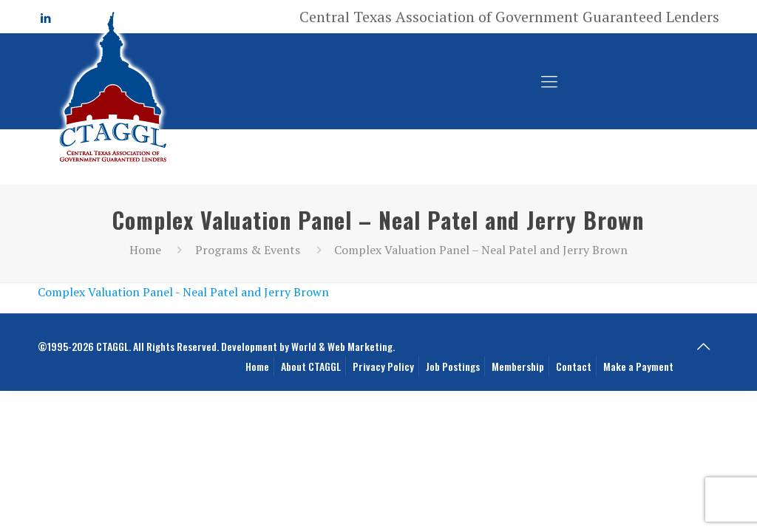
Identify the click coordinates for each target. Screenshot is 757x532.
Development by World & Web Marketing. (308, 346)
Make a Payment (638, 366)
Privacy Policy (383, 366)
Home (145, 250)
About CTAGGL (311, 366)
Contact (574, 366)
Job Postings (453, 366)
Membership (518, 366)
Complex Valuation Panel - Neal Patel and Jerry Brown (183, 292)
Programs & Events (248, 250)
